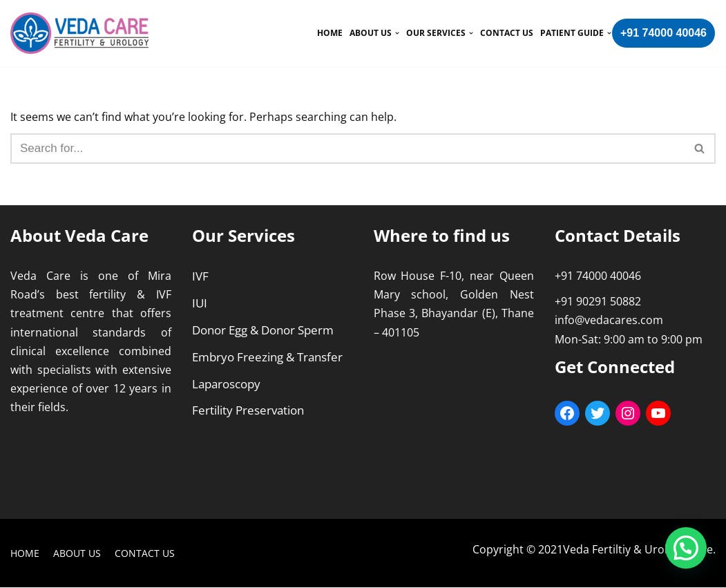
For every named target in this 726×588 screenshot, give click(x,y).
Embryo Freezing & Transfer (267, 357)
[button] (699, 148)
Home (330, 33)
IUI (200, 303)
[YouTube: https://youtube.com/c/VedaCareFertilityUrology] (658, 413)
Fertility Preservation (248, 411)
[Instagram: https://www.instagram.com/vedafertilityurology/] (628, 413)
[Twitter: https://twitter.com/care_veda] (598, 413)
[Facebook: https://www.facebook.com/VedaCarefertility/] (567, 413)
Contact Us (507, 33)
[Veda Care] (79, 33)
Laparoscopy (226, 384)
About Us (77, 554)
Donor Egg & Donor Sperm (263, 330)
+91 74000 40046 (663, 33)
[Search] (700, 149)
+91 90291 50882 (598, 302)
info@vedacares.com (609, 321)
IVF (200, 276)
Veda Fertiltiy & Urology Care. (639, 549)
